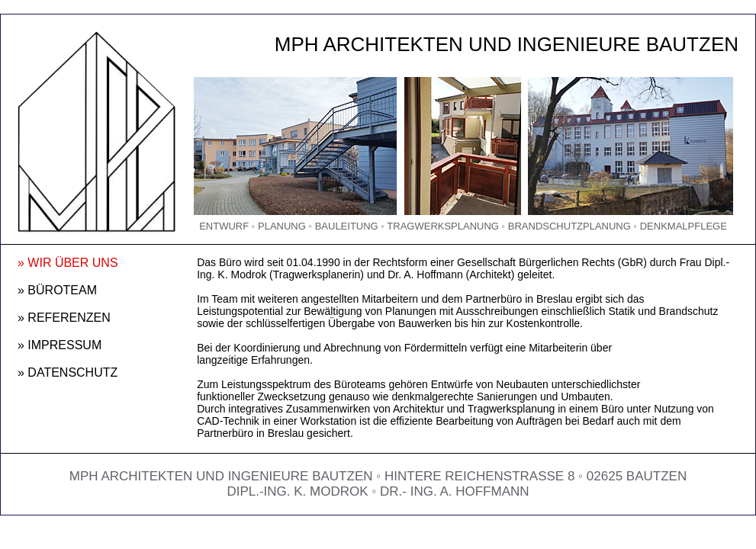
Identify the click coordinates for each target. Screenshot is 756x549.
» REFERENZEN (64, 318)
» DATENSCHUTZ (68, 372)
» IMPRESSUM (60, 345)
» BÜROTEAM (57, 290)
